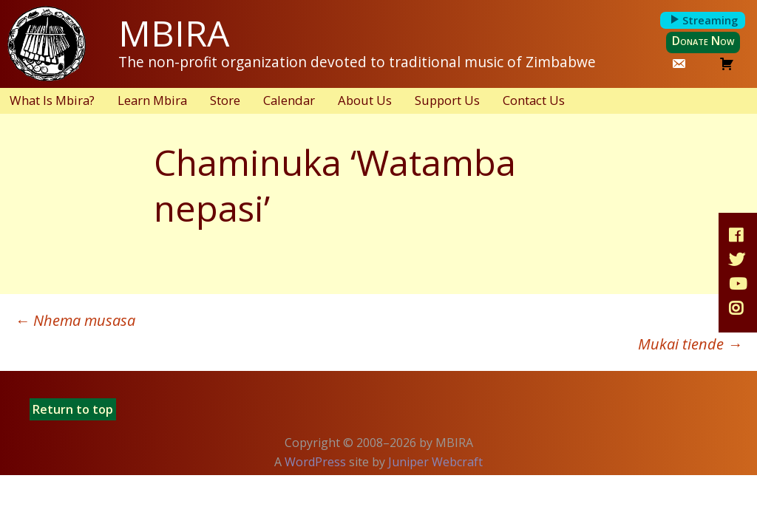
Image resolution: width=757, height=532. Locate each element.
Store (225, 100)
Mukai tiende (690, 344)
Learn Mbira (152, 100)
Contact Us (534, 100)
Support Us (447, 100)
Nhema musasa (75, 320)
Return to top (73, 409)
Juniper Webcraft (435, 462)
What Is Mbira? (52, 100)
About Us (365, 100)
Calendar (289, 100)
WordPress (315, 462)
